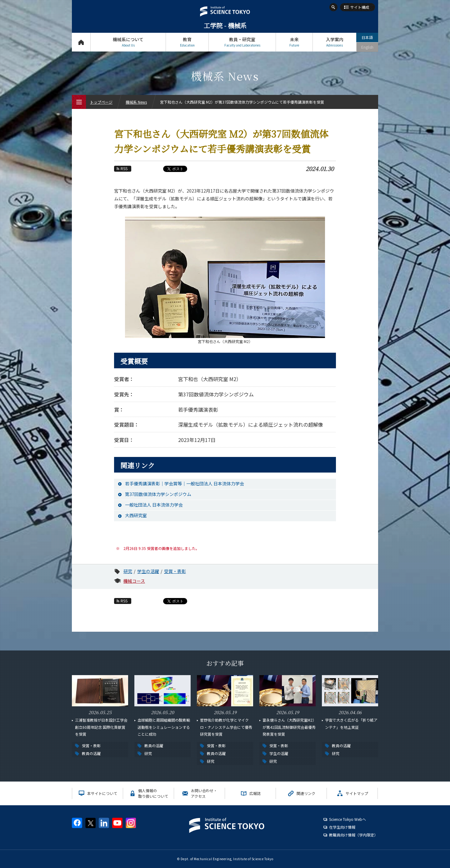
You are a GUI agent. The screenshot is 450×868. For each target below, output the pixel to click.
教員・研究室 (242, 42)
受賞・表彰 (175, 571)
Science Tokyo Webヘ (347, 819)
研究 (128, 571)
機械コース (134, 581)
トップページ (81, 42)
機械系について (128, 42)
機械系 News (136, 102)
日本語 (367, 37)
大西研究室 (136, 515)
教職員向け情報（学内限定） (353, 835)
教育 (187, 42)
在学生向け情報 (342, 827)
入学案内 (335, 42)
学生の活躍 (148, 571)
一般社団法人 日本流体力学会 (154, 505)
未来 (294, 42)
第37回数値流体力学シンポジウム (158, 494)
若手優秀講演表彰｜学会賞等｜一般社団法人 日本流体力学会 (185, 483)
